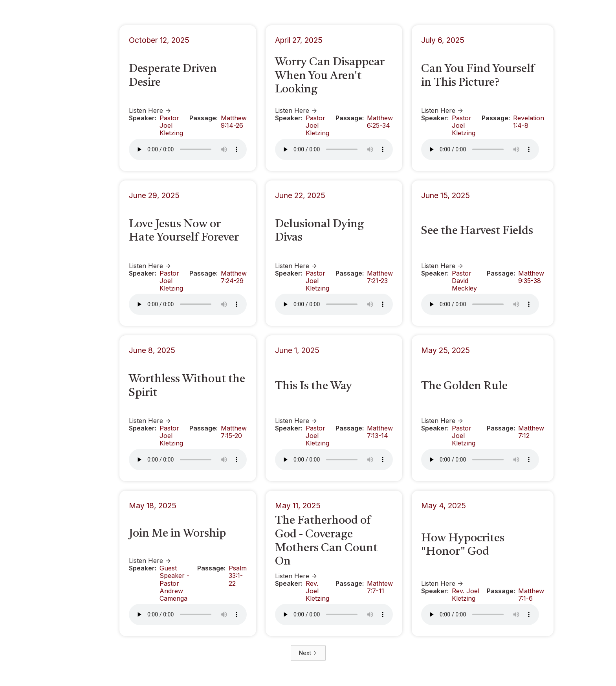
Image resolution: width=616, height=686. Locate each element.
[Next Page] (308, 653)
